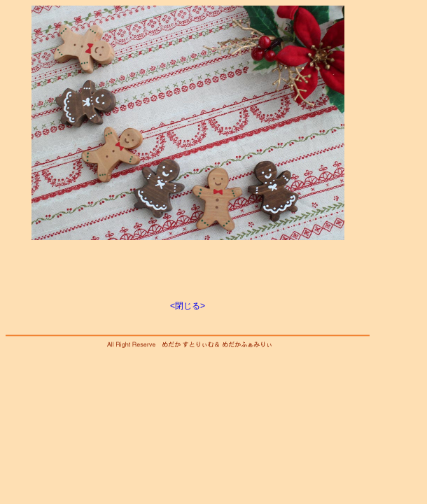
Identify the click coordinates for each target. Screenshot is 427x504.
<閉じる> (188, 306)
